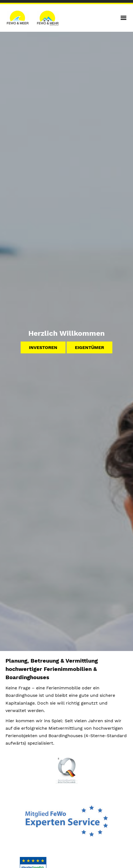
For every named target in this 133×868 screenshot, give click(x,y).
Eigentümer (89, 347)
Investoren (43, 347)
